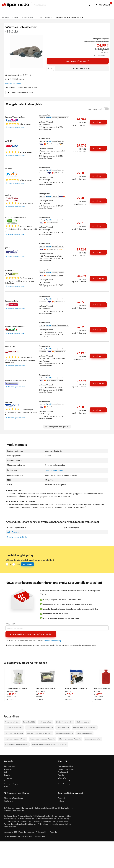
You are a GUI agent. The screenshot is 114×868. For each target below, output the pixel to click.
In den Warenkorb (82, 68)
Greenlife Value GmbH (14, 83)
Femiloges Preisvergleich (14, 733)
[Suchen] (88, 5)
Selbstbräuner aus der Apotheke (17, 744)
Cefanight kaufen (63, 727)
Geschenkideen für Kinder (17, 537)
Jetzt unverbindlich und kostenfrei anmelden (31, 634)
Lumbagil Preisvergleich (14, 727)
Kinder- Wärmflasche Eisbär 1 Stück (18, 688)
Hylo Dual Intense (46, 722)
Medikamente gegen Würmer (16, 739)
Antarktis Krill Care (12, 722)
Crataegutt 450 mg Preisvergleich (40, 733)
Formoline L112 (29, 722)
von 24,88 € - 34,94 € (18, 75)
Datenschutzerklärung (52, 641)
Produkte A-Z (63, 772)
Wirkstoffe (62, 778)
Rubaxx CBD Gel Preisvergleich (85, 727)
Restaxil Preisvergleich (64, 733)
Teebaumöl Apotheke (84, 733)
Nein (18, 564)
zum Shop (98, 122)
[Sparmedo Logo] (16, 5)
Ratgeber (61, 775)
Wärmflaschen (13, 532)
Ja (10, 564)
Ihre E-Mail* (10, 624)
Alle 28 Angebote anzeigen (57, 427)
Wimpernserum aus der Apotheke (43, 739)
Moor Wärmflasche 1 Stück (76, 688)
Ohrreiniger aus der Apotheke (70, 739)
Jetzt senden (27, 564)
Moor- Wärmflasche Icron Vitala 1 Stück (47, 688)
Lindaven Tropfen (83, 722)
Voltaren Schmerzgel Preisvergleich (40, 727)
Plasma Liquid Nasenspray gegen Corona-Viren (50, 744)
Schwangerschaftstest (93, 739)
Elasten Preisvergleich (64, 722)
